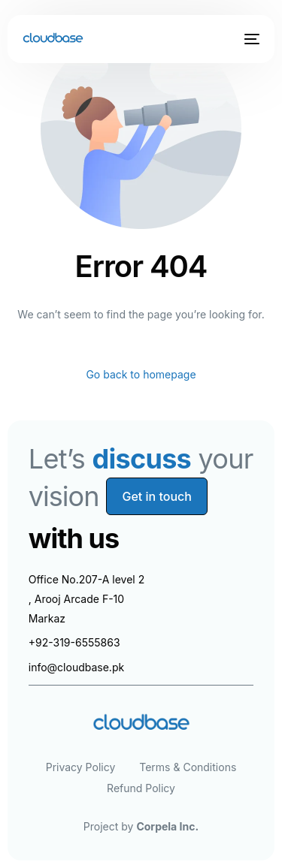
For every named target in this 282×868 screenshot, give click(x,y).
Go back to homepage (141, 374)
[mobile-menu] (250, 39)
